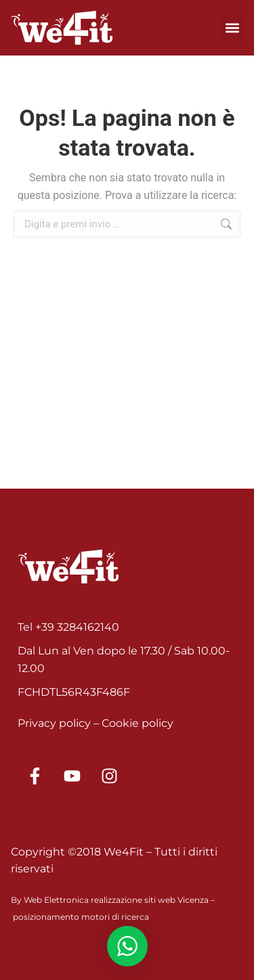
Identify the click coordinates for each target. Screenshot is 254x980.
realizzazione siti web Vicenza (150, 900)
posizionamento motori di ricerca (81, 917)
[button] (232, 28)
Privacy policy (54, 723)
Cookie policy (137, 723)
